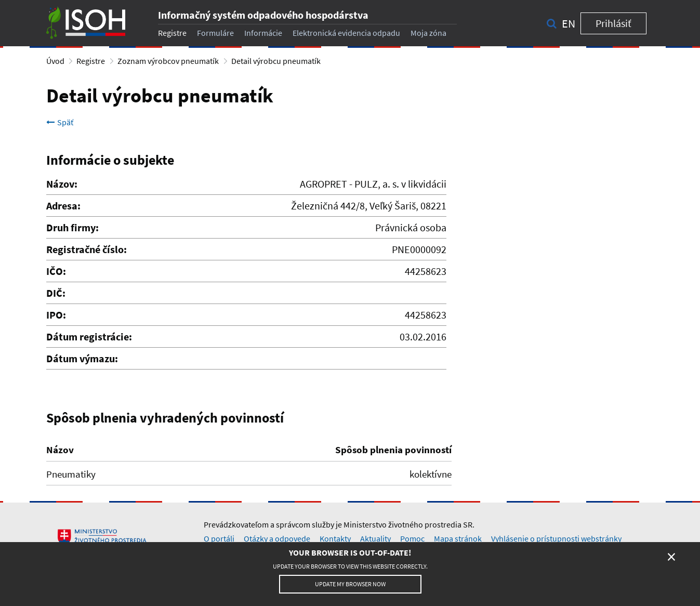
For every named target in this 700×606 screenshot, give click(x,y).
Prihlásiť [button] (613, 23)
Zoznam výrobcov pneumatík (168, 61)
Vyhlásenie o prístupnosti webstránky (556, 538)
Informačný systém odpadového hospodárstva (263, 15)
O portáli (219, 538)
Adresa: (63, 206)
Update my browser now (350, 584)
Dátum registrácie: (89, 337)
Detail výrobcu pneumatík (276, 61)
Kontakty (335, 538)
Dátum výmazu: (82, 358)
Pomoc (412, 538)
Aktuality (375, 538)
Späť (60, 122)
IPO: (56, 315)
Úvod (55, 61)
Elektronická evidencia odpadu (346, 33)
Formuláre (215, 33)
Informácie (263, 33)
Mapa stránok (458, 538)
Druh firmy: (72, 227)
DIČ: (56, 293)
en (569, 23)
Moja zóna (428, 33)
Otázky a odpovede (277, 538)
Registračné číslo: (87, 249)
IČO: (56, 271)
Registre (172, 33)
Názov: (62, 184)
